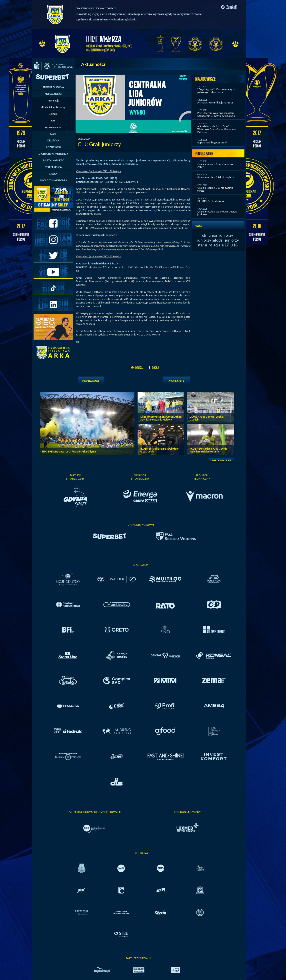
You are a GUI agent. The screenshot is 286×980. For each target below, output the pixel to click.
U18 (234, 245)
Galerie (53, 114)
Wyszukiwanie (53, 127)
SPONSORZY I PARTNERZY (53, 154)
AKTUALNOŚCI (53, 94)
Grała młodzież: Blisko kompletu (216, 177)
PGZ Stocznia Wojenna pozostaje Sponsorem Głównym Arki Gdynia (216, 114)
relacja (214, 245)
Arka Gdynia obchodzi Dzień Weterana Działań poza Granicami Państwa (217, 129)
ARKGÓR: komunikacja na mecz (215, 102)
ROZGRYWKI (53, 147)
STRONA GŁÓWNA (53, 87)
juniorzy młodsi (210, 240)
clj (204, 235)
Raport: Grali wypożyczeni (212, 142)
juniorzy (226, 235)
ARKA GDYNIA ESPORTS (53, 180)
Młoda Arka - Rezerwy (53, 107)
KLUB (53, 134)
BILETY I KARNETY (53, 160)
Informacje (53, 100)
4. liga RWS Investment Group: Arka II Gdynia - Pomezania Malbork (161, 418)
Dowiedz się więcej (88, 14)
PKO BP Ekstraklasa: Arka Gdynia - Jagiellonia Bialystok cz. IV (209, 450)
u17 (225, 245)
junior (213, 235)
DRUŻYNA (53, 140)
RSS (53, 120)
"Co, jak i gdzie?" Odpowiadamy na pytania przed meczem (216, 91)
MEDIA (53, 174)
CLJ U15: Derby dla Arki (211, 201)
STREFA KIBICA (53, 167)
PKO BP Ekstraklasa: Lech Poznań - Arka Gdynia (69, 451)
